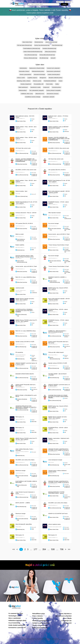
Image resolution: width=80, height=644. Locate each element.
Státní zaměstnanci (23, 87)
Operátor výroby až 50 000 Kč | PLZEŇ (25, 342)
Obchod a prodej (37, 81)
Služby (57, 84)
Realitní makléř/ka (20, 245)
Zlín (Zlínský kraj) (44, 58)
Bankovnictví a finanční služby (37, 68)
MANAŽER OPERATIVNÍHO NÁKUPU (25, 374)
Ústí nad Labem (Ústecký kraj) (24, 45)
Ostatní (60, 81)
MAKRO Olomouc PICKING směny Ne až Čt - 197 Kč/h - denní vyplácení (26, 321)
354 (44, 549)
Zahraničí (53, 58)
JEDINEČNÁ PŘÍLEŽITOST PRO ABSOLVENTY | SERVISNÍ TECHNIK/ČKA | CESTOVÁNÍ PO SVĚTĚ (26, 407)
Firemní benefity (38, 618)
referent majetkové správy (54, 524)
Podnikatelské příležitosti (50, 81)
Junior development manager (55, 460)
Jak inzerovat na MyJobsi (63, 616)
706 (62, 549)
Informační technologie (39, 75)
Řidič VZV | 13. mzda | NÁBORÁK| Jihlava (26, 277)
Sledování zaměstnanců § (41, 621)
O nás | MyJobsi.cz (66, 614)
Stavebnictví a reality (36, 87)
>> (69, 549)
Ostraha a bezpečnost (26, 84)
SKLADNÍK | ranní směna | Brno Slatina (25, 460)
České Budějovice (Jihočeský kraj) (32, 48)
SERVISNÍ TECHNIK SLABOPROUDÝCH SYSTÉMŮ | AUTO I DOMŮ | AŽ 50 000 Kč (59, 450)
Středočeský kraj (39, 42)
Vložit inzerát (67, 623)
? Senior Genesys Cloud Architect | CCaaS (58, 245)
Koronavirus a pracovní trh (17, 628)
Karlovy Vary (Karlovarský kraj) (42, 45)
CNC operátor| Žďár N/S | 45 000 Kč (57, 170)
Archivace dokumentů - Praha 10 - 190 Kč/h (26, 213)
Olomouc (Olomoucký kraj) (31, 58)
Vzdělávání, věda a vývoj (27, 94)
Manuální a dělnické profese (55, 78)
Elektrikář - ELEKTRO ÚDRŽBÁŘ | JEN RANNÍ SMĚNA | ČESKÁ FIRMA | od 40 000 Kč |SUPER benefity (59, 139)
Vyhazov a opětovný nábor (41, 623)
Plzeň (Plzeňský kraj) (57, 45)
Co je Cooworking (14, 623)
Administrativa (23, 68)
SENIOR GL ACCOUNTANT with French (58, 514)
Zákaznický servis (40, 94)
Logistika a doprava (32, 78)
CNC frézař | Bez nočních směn (23, 148)
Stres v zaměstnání (15, 618)
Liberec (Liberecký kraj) (51, 42)
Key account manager (54, 223)
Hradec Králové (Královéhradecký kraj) (33, 52)
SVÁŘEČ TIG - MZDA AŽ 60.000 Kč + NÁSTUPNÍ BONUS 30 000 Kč (57, 332)
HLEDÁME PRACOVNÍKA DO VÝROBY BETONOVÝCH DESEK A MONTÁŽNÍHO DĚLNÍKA (58, 397)
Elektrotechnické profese (38, 71)
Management (43, 78)
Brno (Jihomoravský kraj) (31, 55)
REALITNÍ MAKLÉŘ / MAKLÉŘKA (24, 524)
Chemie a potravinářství (25, 75)
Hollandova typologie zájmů (17, 620)
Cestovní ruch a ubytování (53, 68)
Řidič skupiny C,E (20, 417)
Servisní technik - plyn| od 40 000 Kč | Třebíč (59, 234)
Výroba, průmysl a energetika (53, 90)
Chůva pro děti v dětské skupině (56, 352)
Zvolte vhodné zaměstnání (17, 625)
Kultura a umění (21, 78)
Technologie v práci (15, 616)
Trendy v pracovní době (40, 625)
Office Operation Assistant (54, 213)
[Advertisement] (40, 26)
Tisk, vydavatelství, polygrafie (37, 90)
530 (53, 549)
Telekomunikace (23, 90)
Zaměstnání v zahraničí (49, 97)
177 (35, 549)
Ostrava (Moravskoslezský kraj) (47, 55)
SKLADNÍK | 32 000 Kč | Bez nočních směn (59, 148)
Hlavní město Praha (27, 42)
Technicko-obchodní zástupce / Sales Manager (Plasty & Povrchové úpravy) (25, 256)
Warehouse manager (21, 471)
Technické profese (56, 87)
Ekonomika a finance (24, 71)
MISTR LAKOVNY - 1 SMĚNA (23, 503)
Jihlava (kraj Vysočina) (50, 52)
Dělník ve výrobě (20, 234)
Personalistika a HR (39, 84)
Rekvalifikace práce (39, 614)
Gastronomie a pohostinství (53, 71)
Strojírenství (46, 87)
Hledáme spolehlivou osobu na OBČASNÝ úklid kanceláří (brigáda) (58, 127)
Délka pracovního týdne (40, 628)
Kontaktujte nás (66, 621)
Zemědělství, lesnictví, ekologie (33, 97)
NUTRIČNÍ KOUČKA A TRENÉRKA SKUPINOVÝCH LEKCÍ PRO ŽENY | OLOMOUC (24, 311)
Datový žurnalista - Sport (21, 191)
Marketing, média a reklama (24, 81)
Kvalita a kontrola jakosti (54, 75)
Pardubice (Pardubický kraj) (49, 48)
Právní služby (49, 84)
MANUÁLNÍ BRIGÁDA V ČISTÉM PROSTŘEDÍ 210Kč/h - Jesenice (56, 493)
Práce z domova (37, 616)
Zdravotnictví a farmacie (53, 94)
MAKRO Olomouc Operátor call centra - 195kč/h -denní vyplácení (25, 299)
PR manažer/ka (19, 352)
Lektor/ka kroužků (20, 288)
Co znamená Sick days (16, 613)
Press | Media (67, 618)
